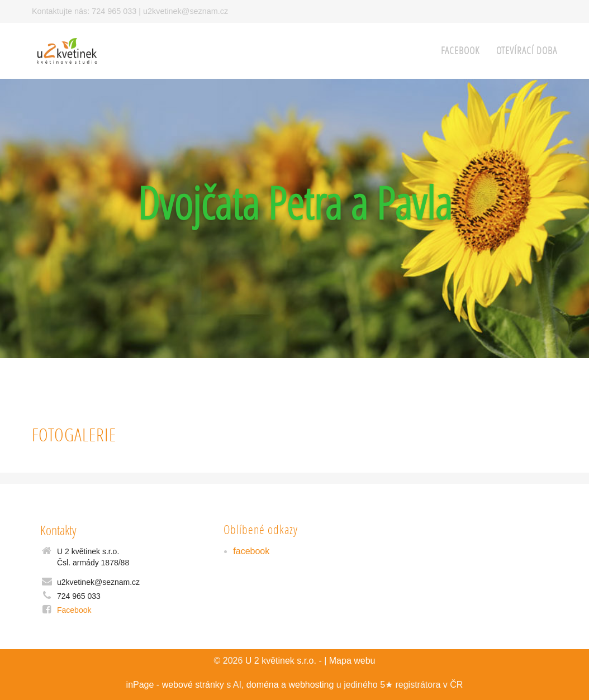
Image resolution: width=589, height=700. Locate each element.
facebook (460, 51)
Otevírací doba (527, 51)
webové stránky (193, 685)
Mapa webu (352, 661)
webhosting (311, 685)
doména (263, 685)
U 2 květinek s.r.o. (281, 661)
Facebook (74, 610)
